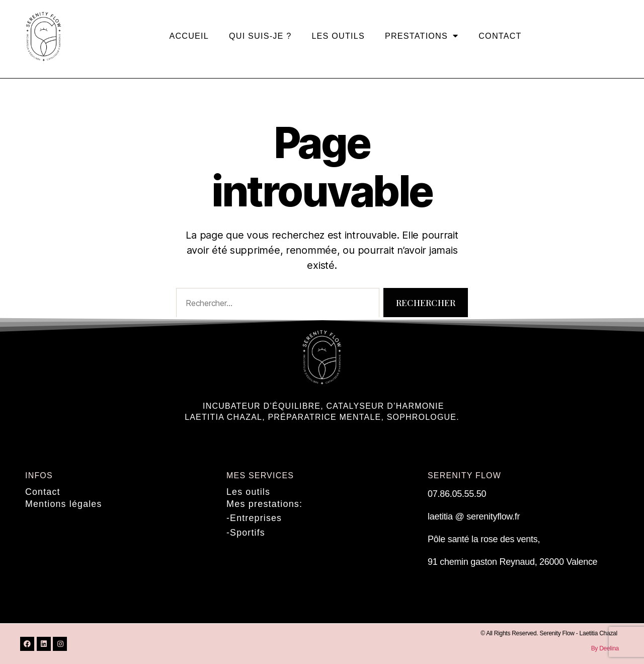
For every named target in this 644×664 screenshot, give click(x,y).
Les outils (338, 36)
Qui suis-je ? (260, 36)
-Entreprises (254, 518)
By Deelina (605, 648)
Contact (500, 36)
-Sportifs (246, 532)
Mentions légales (64, 503)
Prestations (422, 36)
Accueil (189, 36)
